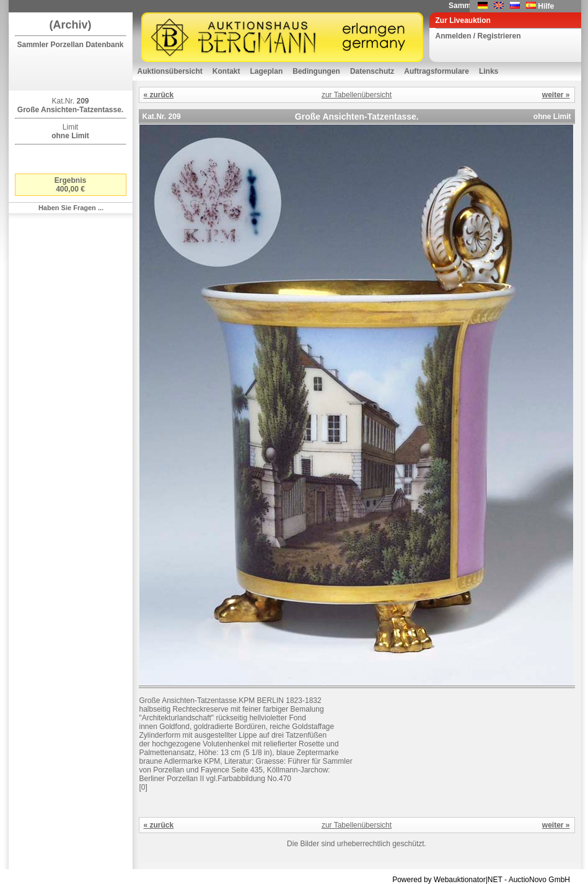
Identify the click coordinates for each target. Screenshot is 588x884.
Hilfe (546, 6)
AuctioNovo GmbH (539, 880)
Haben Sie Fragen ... (71, 208)
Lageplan (267, 71)
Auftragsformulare (437, 71)
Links (489, 71)
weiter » (556, 95)
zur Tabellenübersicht (357, 95)
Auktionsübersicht (170, 71)
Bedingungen (316, 71)
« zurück (159, 95)
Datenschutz (372, 71)
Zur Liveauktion (463, 20)
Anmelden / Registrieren (478, 36)
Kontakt (226, 71)
